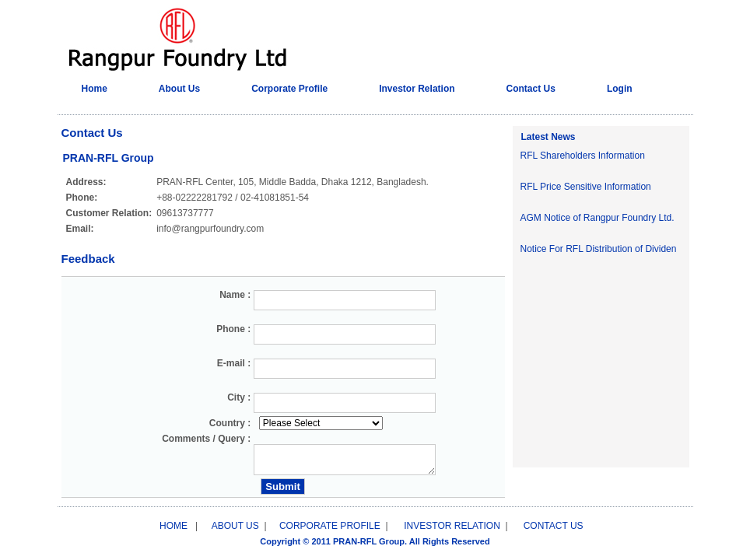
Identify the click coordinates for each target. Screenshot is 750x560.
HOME (173, 526)
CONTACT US (554, 526)
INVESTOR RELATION (452, 526)
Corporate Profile (289, 89)
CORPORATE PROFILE (331, 526)
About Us (179, 89)
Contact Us (531, 89)
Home (95, 89)
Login (620, 89)
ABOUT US (235, 526)
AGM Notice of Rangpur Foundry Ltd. (598, 218)
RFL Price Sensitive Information (586, 187)
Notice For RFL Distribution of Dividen (599, 249)
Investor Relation (417, 89)
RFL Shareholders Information (583, 156)
